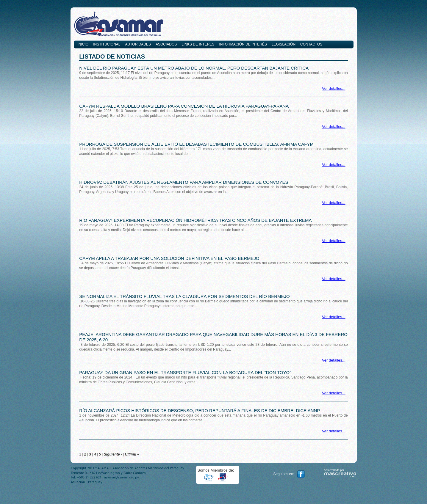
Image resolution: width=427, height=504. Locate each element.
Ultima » (132, 454)
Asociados (166, 44)
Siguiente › (113, 454)
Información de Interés (243, 44)
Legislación (284, 44)
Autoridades (138, 44)
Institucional (107, 44)
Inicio (83, 44)
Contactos (311, 44)
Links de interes (198, 44)
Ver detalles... (334, 88)
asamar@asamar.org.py (122, 477)
